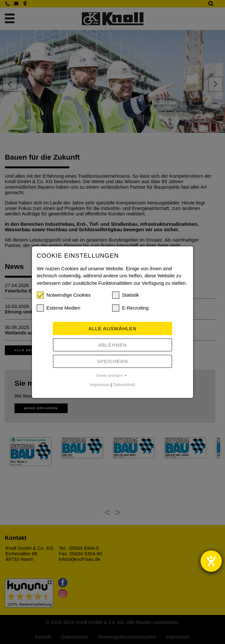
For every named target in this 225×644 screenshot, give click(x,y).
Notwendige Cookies (64, 295)
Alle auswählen (112, 328)
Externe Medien (59, 308)
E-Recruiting (130, 308)
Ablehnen (113, 345)
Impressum (100, 385)
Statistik (126, 295)
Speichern (113, 361)
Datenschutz (124, 385)
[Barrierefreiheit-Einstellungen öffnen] (211, 561)
